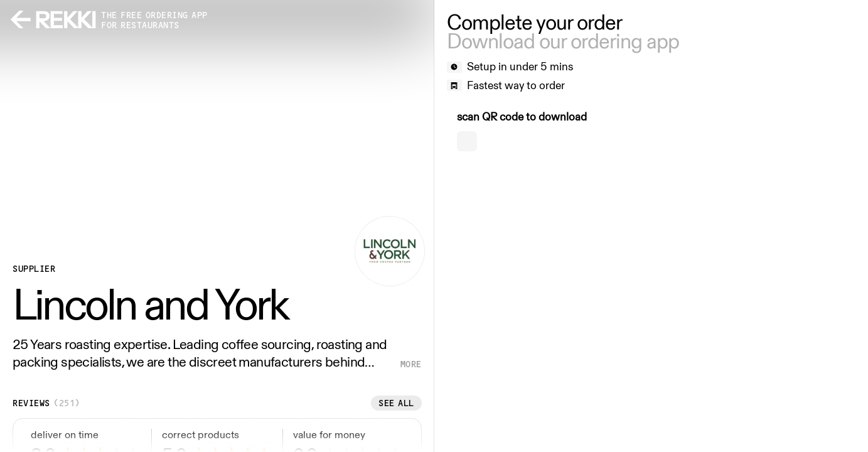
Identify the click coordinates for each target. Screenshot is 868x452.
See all (396, 403)
